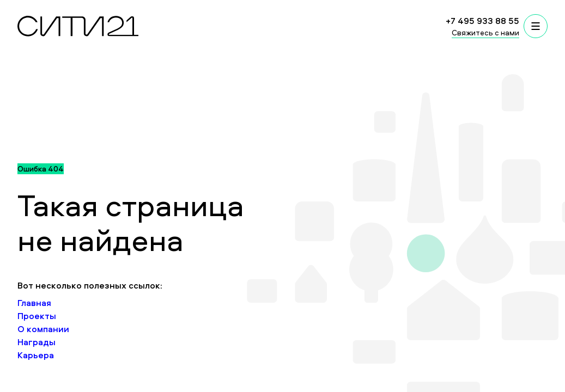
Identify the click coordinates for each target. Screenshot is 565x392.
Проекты (37, 316)
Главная (34, 303)
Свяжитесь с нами (485, 32)
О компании (43, 329)
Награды (37, 342)
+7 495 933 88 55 (482, 21)
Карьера (36, 355)
